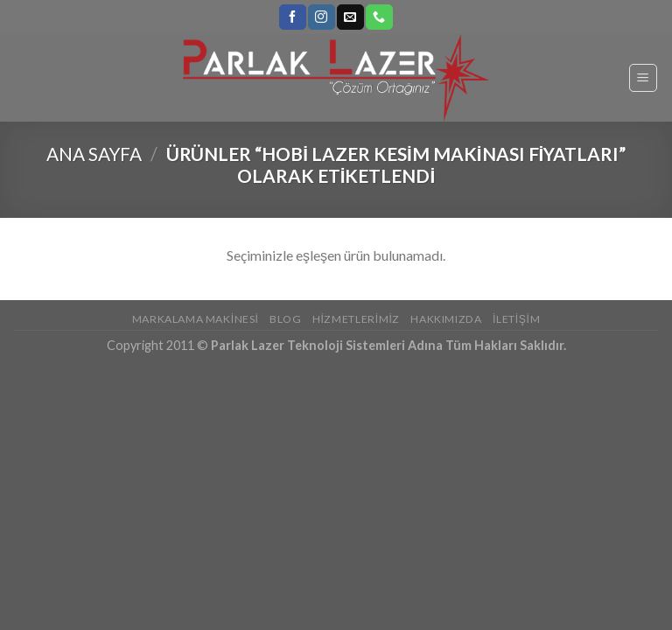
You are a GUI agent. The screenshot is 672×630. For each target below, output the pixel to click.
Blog (285, 319)
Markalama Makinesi (196, 319)
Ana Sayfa (94, 154)
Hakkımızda (446, 319)
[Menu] (644, 78)
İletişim (516, 319)
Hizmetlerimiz (356, 319)
